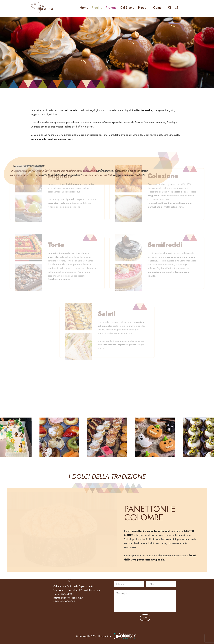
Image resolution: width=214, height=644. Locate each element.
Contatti (159, 8)
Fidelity (97, 8)
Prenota (111, 8)
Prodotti (144, 8)
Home (84, 8)
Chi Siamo (127, 8)
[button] (59, 438)
